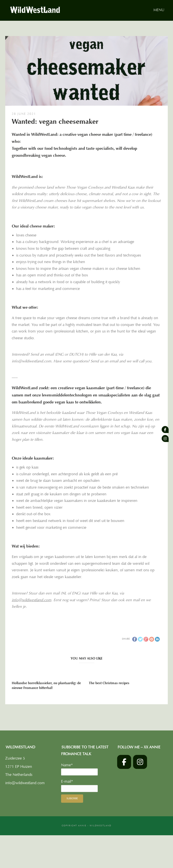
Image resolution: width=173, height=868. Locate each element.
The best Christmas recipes (109, 683)
